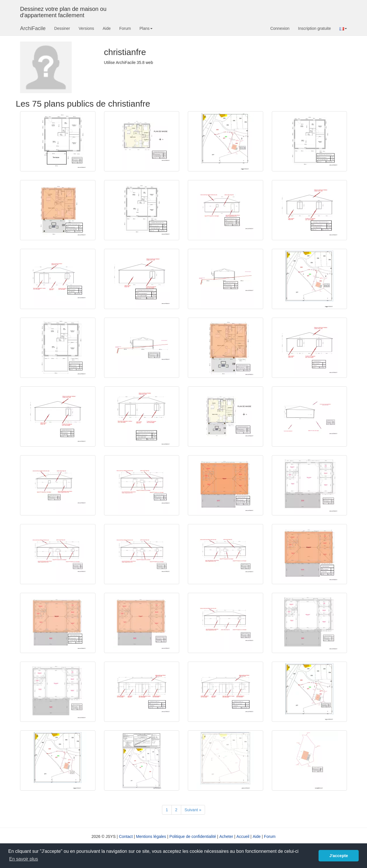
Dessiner (62, 28)
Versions (86, 28)
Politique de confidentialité (193, 836)
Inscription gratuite (315, 28)
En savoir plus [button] (24, 859)
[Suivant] (193, 810)
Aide (107, 28)
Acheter (226, 836)
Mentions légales (151, 836)
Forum (125, 28)
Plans (146, 28)
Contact (126, 836)
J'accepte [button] (339, 856)
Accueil (243, 836)
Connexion (280, 28)
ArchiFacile (33, 28)
